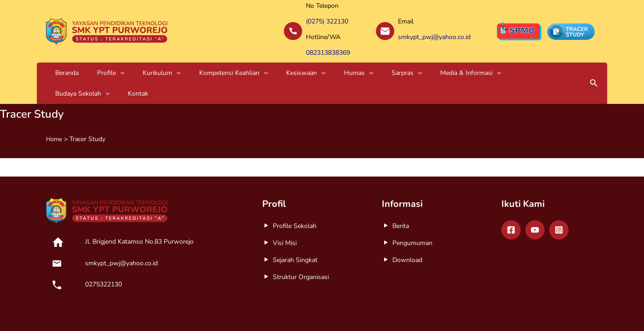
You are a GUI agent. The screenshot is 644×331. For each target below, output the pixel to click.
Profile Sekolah (295, 195)
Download (407, 229)
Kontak (489, 61)
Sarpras (329, 61)
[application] (102, 61)
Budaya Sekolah (445, 61)
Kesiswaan (252, 61)
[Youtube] (535, 199)
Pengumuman (412, 212)
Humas (293, 61)
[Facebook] (511, 199)
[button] (594, 61)
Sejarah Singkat (295, 229)
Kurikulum (132, 61)
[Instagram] (559, 199)
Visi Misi (285, 212)
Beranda (61, 61)
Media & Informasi (381, 61)
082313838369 (328, 43)
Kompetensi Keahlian (192, 61)
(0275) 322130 (327, 19)
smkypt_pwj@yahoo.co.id (434, 31)
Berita (401, 195)
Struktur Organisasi (301, 246)
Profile (93, 61)
